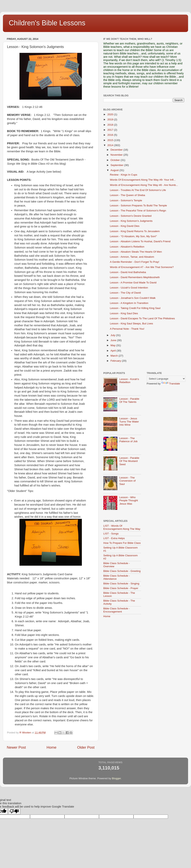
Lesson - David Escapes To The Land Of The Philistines (142, 318)
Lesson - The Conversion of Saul (127, 481)
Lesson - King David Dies (125, 226)
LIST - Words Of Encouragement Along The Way (122, 527)
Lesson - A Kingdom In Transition (129, 303)
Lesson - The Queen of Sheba (128, 195)
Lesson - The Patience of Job (128, 440)
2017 (111, 130)
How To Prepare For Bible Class (122, 543)
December (117, 150)
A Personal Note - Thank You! (127, 329)
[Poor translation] (14, 811)
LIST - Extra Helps (114, 538)
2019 (111, 119)
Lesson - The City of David (125, 293)
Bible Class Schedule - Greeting (122, 571)
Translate (171, 384)
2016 (111, 135)
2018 (111, 125)
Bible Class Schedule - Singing (121, 584)
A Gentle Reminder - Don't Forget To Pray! (135, 262)
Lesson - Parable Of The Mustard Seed (129, 461)
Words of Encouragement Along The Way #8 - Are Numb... (144, 185)
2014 (111, 145)
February (116, 361)
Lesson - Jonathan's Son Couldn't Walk (133, 298)
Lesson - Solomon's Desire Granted (131, 216)
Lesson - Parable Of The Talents (129, 400)
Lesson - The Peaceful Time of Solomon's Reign (138, 211)
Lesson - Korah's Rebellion (129, 381)
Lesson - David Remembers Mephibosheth (135, 277)
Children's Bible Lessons (47, 23)
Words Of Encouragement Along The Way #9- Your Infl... (143, 180)
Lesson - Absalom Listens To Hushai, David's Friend (140, 241)
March (115, 356)
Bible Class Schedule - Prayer (121, 588)
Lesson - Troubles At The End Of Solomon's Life (138, 190)
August (115, 170)
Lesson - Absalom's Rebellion (127, 247)
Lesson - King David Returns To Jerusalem (135, 231)
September (117, 165)
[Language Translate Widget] (166, 379)
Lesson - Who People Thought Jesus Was (129, 500)
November (117, 155)
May (113, 345)
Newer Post (16, 747)
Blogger (116, 778)
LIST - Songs (111, 534)
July (113, 335)
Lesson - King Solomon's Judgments (131, 221)
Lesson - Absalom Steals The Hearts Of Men (136, 252)
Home (51, 747)
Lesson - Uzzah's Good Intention (129, 288)
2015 (111, 140)
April (114, 351)
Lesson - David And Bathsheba (128, 272)
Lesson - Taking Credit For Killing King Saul (135, 308)
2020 (111, 114)
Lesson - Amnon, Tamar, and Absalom (132, 257)
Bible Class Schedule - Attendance (117, 577)
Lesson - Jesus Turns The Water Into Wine (129, 422)
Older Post (86, 747)
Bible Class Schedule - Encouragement (117, 610)
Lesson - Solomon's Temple (126, 200)
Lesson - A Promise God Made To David (133, 283)
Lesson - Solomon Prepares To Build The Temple (138, 205)
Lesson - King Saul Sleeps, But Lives (131, 324)
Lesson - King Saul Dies (124, 313)
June (114, 340)
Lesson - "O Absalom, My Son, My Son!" (133, 236)
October (116, 160)
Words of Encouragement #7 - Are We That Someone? (142, 267)
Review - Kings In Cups (124, 175)
